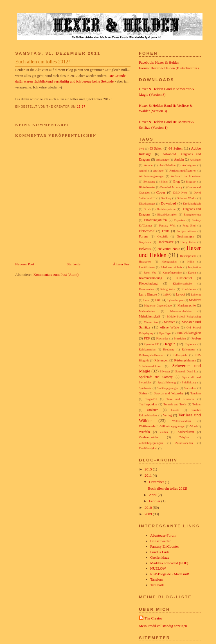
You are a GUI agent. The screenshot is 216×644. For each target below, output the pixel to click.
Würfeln (144, 432)
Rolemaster (189, 349)
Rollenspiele (180, 355)
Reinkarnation (147, 349)
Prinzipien (180, 338)
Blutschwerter (147, 187)
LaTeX (167, 295)
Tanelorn (196, 393)
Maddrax (195, 300)
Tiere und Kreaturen (181, 399)
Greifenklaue (160, 557)
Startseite (73, 264)
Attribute (158, 171)
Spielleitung (189, 382)
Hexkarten (145, 262)
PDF (147, 338)
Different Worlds (187, 198)
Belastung (149, 182)
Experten (180, 220)
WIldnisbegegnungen (173, 426)
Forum (143, 236)
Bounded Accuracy (171, 187)
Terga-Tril (151, 399)
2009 (149, 514)
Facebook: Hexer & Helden (159, 62)
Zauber (164, 432)
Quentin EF (151, 344)
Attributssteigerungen (152, 176)
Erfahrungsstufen (155, 220)
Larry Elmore (148, 295)
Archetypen (189, 165)
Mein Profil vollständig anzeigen (163, 626)
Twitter (197, 404)
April (153, 495)
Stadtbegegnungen (168, 388)
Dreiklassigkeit (192, 204)
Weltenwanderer (182, 421)
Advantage (162, 160)
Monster (169, 322)
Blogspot (191, 182)
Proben (196, 338)
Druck (147, 209)
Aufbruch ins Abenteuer (186, 176)
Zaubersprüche (149, 437)
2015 (149, 469)
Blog (176, 182)
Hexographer (169, 262)
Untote (175, 410)
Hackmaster (166, 242)
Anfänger (195, 160)
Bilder (164, 182)
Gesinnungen (185, 236)
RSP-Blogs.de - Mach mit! (170, 574)
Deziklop (166, 198)
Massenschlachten (181, 311)
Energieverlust (192, 215)
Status (143, 393)
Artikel (143, 171)
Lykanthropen (175, 300)
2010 (149, 508)
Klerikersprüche (182, 284)
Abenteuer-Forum (163, 535)
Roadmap (169, 349)
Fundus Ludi (159, 552)
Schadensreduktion (150, 366)
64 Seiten (175, 148)
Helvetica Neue (169, 249)
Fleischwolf (147, 231)
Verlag (167, 415)
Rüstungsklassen (185, 360)
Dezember (157, 482)
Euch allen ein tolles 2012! (43, 62)
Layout (180, 295)
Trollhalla (157, 585)
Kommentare (147, 289)
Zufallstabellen (184, 443)
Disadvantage (147, 204)
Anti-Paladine (167, 165)
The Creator (153, 618)
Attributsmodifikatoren (183, 171)
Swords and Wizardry (169, 393)
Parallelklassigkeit (189, 333)
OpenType (165, 333)
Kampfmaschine (172, 273)
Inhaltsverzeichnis (172, 267)
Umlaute (152, 410)
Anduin (179, 160)
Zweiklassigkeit (148, 448)
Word (193, 426)
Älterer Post (122, 264)
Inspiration (194, 267)
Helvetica (145, 249)
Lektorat (196, 295)
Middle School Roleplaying (184, 317)
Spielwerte (145, 388)
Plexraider (162, 338)
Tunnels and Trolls (175, 404)
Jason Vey (150, 273)
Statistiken (190, 388)
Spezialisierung (167, 382)
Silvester (165, 371)
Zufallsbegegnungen (151, 443)
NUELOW (158, 568)
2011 (149, 475)
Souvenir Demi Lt (186, 371)
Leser (147, 300)
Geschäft (162, 236)
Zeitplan (184, 437)
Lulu (158, 300)
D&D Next (180, 193)
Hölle (191, 262)
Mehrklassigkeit (149, 317)
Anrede (148, 165)
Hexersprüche (188, 256)
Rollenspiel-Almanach (152, 355)
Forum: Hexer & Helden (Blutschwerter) (169, 68)
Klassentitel (184, 278)
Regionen (190, 344)
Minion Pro (151, 322)
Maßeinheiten (147, 311)
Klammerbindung (150, 278)
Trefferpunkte (148, 404)
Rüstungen (161, 360)
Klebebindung (148, 284)
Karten (192, 273)
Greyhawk (145, 242)
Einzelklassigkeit (167, 215)
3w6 (141, 149)
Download (168, 203)
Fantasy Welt (167, 226)
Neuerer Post (25, 264)
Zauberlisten (186, 432)
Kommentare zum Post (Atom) (56, 275)
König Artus (168, 289)
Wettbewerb (147, 426)
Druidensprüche (166, 209)
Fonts (166, 231)
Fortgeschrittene (186, 231)
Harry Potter (188, 242)
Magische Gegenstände (158, 306)
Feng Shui (189, 226)
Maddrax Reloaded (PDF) (169, 563)
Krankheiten (189, 289)
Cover (161, 192)
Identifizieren (147, 267)
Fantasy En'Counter (165, 546)
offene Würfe (170, 327)
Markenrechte (187, 306)
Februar (155, 501)
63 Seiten (156, 149)
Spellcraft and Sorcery (156, 377)
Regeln (170, 344)
